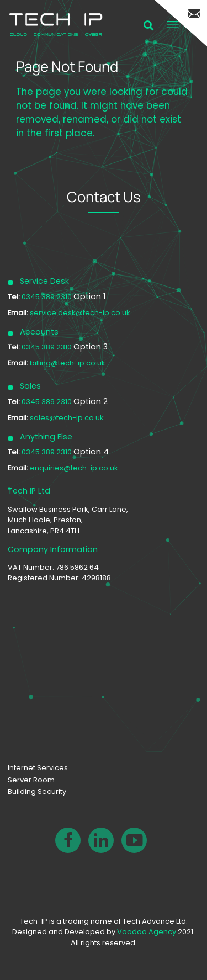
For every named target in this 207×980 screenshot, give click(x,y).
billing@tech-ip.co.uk (68, 363)
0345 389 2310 (47, 297)
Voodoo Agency (147, 932)
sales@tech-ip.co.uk (67, 418)
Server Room (31, 780)
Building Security (37, 791)
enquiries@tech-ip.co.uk (74, 468)
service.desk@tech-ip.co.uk (80, 313)
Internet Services (38, 768)
